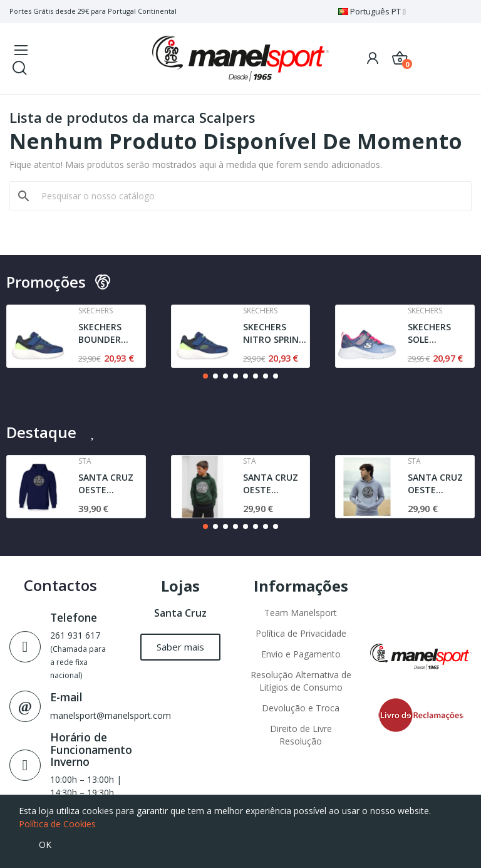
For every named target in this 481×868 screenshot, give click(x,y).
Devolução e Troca (301, 708)
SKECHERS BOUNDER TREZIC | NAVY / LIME (110, 333)
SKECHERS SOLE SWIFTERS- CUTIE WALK (434, 333)
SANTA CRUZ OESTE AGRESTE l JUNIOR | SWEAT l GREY (437, 484)
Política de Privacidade (301, 633)
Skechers (96, 311)
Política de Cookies (57, 824)
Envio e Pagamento (301, 654)
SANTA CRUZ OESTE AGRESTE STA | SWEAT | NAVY (111, 484)
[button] (205, 376)
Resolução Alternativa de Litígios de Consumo (301, 681)
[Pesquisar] (248, 196)
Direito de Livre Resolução (301, 735)
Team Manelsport (301, 613)
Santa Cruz (180, 613)
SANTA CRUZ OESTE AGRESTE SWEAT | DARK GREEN (275, 484)
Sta (85, 461)
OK (45, 844)
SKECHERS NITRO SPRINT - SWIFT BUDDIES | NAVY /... (274, 333)
